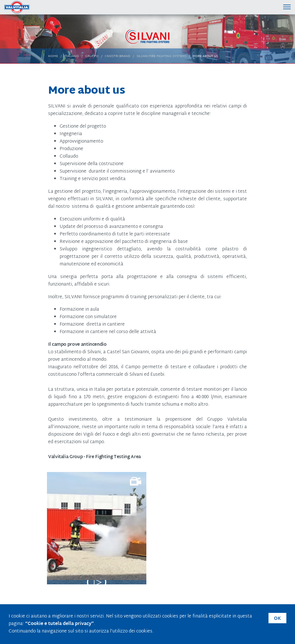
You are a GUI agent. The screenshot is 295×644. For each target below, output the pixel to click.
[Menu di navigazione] (287, 7)
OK (277, 619)
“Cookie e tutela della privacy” (59, 624)
